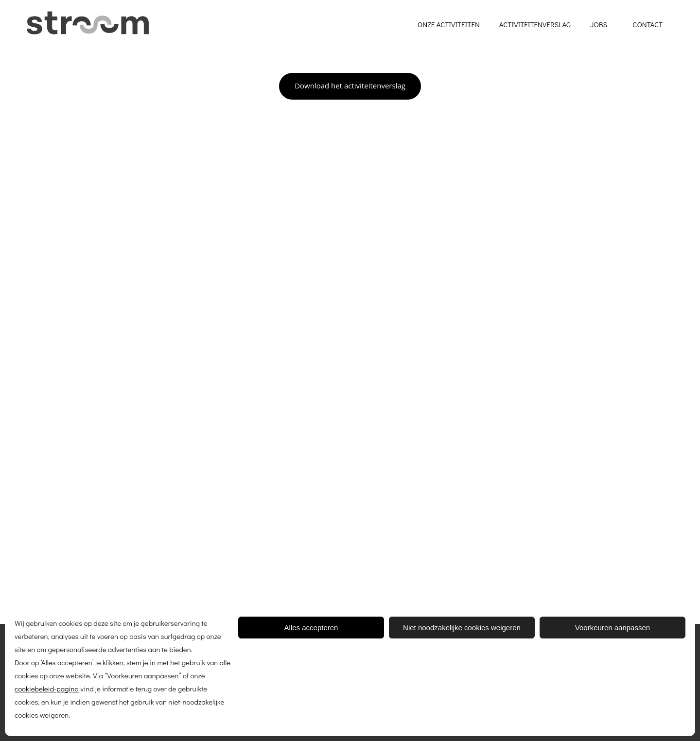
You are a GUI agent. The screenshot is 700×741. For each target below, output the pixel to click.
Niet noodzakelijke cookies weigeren (462, 628)
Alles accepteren (311, 628)
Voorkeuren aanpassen (612, 628)
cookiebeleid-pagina (47, 689)
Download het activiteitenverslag (350, 86)
